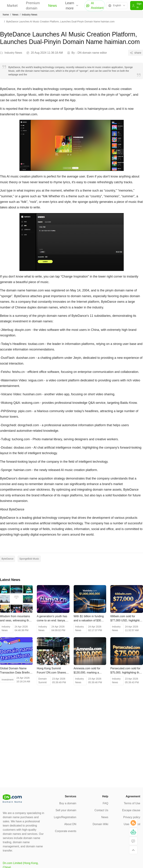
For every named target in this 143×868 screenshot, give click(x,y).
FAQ (105, 803)
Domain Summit (43, 681)
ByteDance (7, 559)
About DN (70, 824)
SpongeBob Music (29, 559)
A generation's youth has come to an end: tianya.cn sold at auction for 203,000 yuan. (53, 619)
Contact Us (101, 810)
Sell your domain (66, 810)
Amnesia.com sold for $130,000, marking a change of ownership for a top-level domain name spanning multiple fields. (90, 671)
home (6, 15)
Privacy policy (132, 817)
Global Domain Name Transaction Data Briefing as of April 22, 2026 (16, 671)
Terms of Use (132, 803)
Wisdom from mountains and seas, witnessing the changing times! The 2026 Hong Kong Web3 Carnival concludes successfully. (16, 619)
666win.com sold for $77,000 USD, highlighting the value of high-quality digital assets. (126, 619)
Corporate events (66, 831)
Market (12, 6)
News (52, 6)
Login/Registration (65, 817)
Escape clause (131, 810)
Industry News (30, 15)
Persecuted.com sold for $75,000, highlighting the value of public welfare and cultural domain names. (125, 671)
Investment (7, 680)
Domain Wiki (100, 824)
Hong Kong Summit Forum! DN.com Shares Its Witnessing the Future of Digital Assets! (52, 671)
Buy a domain (68, 803)
